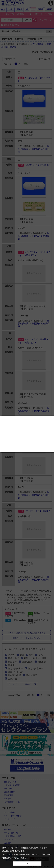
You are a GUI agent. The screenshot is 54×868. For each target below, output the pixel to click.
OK (27, 864)
